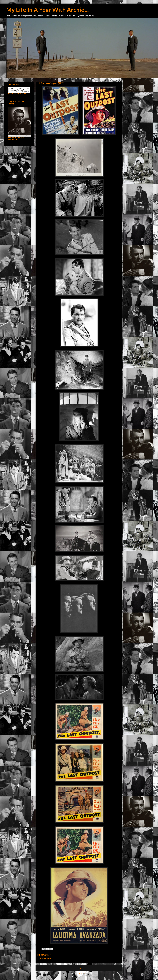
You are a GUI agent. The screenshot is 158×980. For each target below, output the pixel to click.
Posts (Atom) (83, 974)
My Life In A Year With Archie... (47, 10)
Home (79, 968)
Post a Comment (46, 958)
